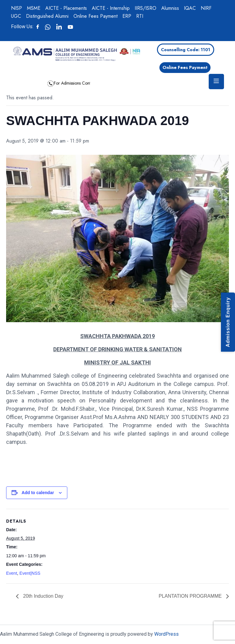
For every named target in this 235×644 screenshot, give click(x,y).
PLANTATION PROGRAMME (190, 596)
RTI (140, 16)
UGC (16, 16)
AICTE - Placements (66, 8)
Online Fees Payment (95, 16)
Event (12, 573)
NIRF (206, 8)
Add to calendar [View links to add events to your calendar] (38, 493)
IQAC (190, 8)
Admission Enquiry (228, 322)
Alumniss (170, 8)
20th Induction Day (43, 596)
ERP (127, 16)
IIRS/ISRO (145, 8)
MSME (34, 8)
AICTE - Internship (111, 8)
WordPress (166, 634)
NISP (17, 8)
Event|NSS (30, 573)
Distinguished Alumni (47, 16)
